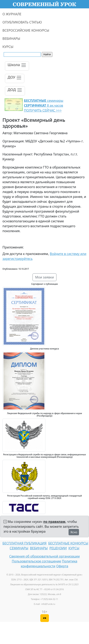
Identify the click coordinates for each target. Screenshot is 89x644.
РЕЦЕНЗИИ (58, 548)
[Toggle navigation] (17, 66)
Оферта (62, 566)
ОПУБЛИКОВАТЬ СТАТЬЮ (22, 22)
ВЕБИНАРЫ (11, 39)
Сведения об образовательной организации (44, 556)
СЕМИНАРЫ (19, 548)
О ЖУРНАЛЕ (12, 14)
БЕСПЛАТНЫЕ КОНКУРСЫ (68, 543)
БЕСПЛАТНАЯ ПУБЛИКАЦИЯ (24, 543)
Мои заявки (45, 277)
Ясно (74, 532)
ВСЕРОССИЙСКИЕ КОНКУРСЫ (26, 30)
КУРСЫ (8, 47)
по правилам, (55, 522)
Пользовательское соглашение (36, 561)
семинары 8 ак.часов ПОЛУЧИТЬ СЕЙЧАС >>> (44, 105)
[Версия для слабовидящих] (45, 618)
